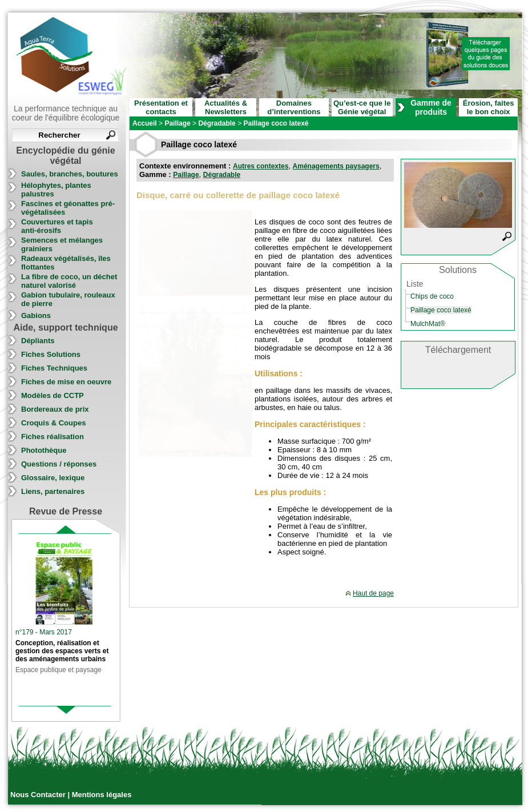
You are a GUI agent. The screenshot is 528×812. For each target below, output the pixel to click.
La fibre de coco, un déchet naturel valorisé (69, 281)
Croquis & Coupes (53, 423)
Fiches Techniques (54, 368)
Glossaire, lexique (53, 478)
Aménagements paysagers (336, 166)
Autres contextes (261, 166)
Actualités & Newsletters (226, 107)
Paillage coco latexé (441, 310)
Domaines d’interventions (294, 107)
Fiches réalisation (53, 437)
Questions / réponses (59, 464)
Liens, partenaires (53, 491)
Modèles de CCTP (53, 395)
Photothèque (44, 450)
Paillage (186, 175)
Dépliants (38, 341)
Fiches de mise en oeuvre (66, 382)
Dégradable (222, 175)
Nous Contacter (39, 795)
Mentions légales (102, 795)
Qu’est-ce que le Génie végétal (362, 107)
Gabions (36, 315)
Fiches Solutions (51, 354)
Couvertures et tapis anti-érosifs (57, 226)
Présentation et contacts (161, 107)
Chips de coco (432, 296)
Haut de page (373, 593)
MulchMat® (428, 324)
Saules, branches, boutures (70, 174)
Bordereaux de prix (55, 409)
